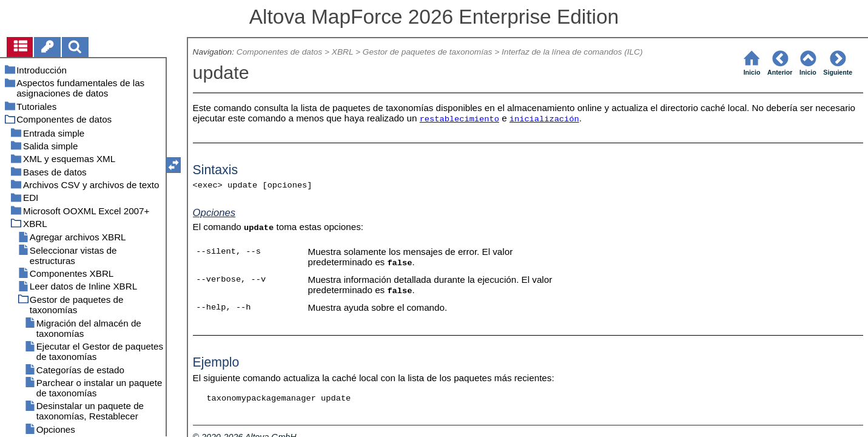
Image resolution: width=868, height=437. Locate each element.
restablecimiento (459, 119)
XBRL (342, 52)
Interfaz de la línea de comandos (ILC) (572, 52)
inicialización (544, 119)
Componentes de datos (279, 52)
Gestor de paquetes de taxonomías (428, 52)
